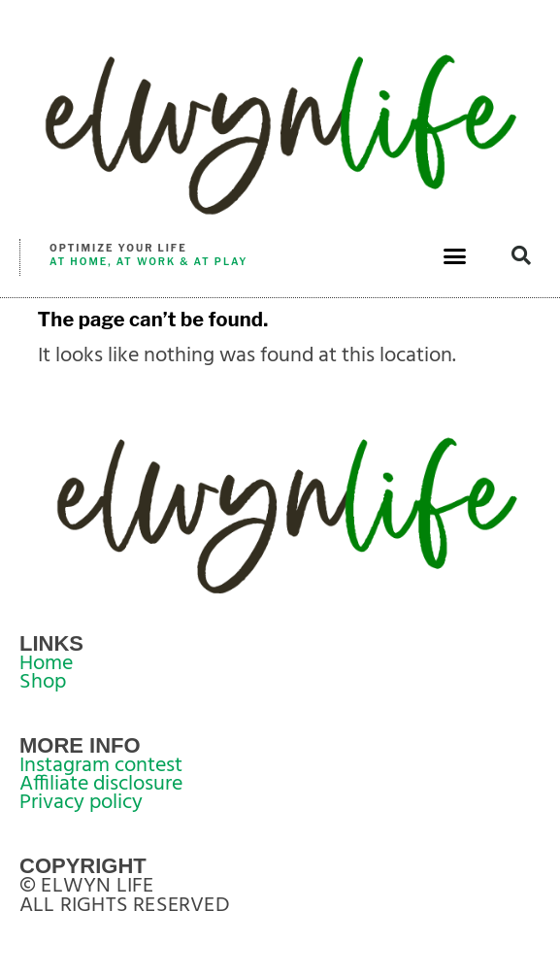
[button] (455, 255)
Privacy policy (81, 803)
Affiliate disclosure (101, 784)
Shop (43, 682)
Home (46, 664)
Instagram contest (101, 766)
